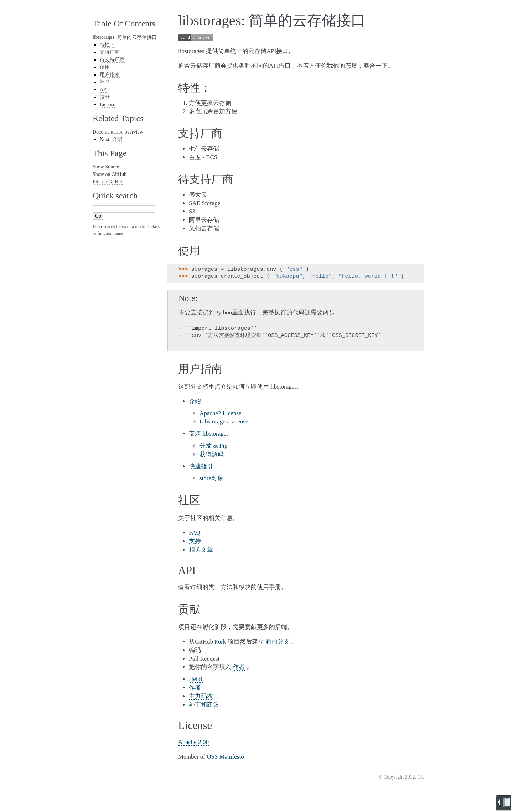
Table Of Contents (124, 24)
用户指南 (110, 75)
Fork (220, 642)
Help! (196, 679)
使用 (105, 67)
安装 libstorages (209, 434)
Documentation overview (118, 132)
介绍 (195, 401)
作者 (239, 667)
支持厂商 (110, 52)
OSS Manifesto (225, 757)
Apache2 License (221, 413)
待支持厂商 (112, 60)
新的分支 (278, 642)
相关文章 (201, 550)
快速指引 (201, 466)
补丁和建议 (204, 705)
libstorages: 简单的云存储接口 (125, 37)
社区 (105, 82)
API (104, 90)
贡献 (105, 97)
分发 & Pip (213, 446)
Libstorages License (224, 421)
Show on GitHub (110, 174)
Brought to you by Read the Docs (504, 803)
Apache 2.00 (193, 742)
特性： (107, 45)
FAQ (195, 533)
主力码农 (201, 696)
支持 (195, 541)
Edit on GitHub (108, 182)
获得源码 (212, 454)
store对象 (211, 478)
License (108, 105)
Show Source (106, 167)
